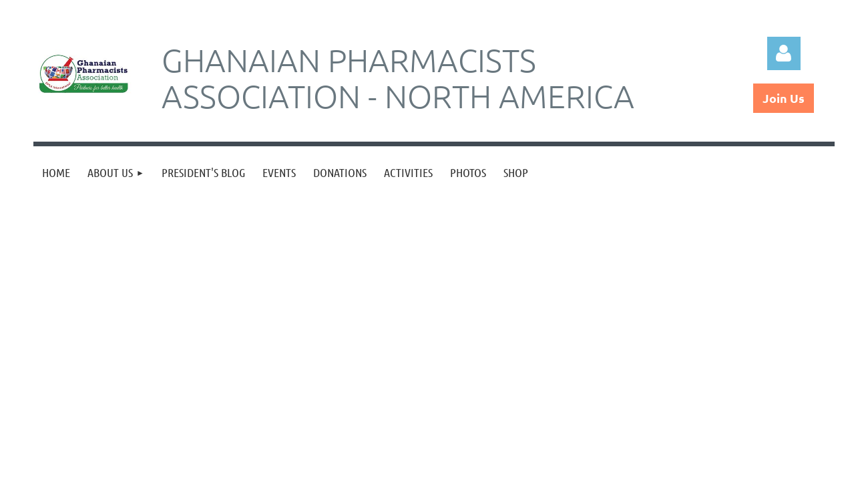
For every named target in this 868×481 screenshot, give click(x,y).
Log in (784, 53)
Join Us (784, 98)
